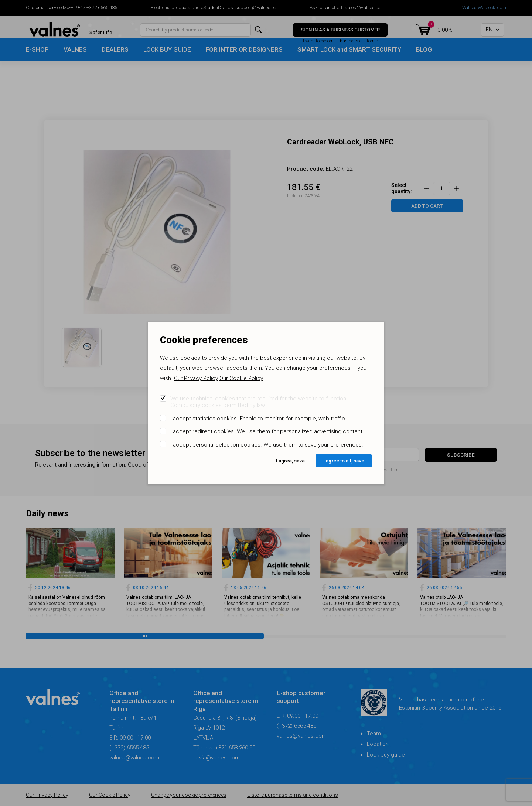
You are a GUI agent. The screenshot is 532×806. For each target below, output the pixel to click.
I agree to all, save (344, 461)
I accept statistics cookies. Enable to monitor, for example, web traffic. (258, 419)
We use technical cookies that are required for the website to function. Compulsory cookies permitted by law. (259, 402)
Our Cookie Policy (241, 378)
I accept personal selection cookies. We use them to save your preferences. (267, 445)
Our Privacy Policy (196, 378)
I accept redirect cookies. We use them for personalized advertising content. (267, 431)
